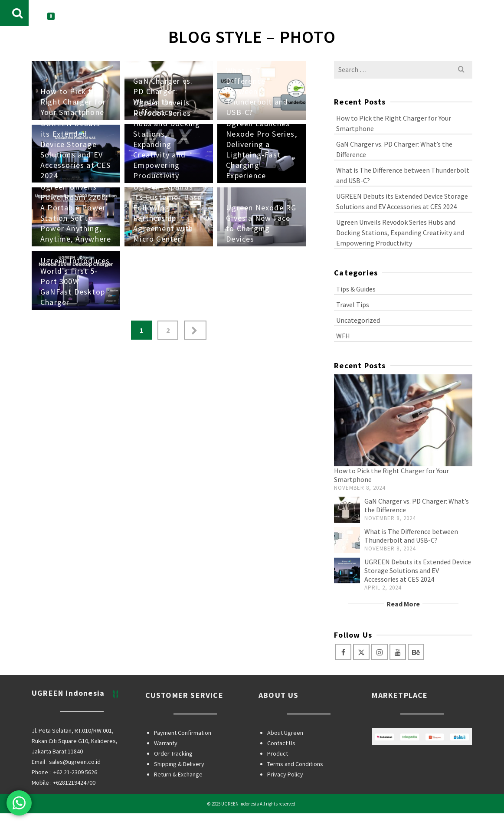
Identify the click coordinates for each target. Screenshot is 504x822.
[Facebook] (343, 652)
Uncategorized (358, 320)
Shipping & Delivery (179, 764)
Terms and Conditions (295, 764)
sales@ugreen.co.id (75, 762)
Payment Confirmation (183, 733)
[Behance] (416, 652)
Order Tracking (173, 753)
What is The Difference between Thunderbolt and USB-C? (403, 175)
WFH (343, 336)
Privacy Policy (285, 774)
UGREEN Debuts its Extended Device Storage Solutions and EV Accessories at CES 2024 (402, 201)
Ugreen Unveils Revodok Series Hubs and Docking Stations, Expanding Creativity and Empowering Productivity (400, 233)
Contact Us (281, 743)
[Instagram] (380, 652)
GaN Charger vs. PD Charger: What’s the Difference (394, 149)
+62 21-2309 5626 (75, 772)
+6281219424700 (74, 783)
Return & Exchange (178, 774)
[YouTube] (398, 652)
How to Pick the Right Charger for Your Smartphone (394, 123)
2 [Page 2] (168, 330)
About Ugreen (285, 733)
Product (278, 753)
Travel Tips (353, 305)
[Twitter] (361, 652)
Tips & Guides (356, 289)
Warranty (166, 743)
